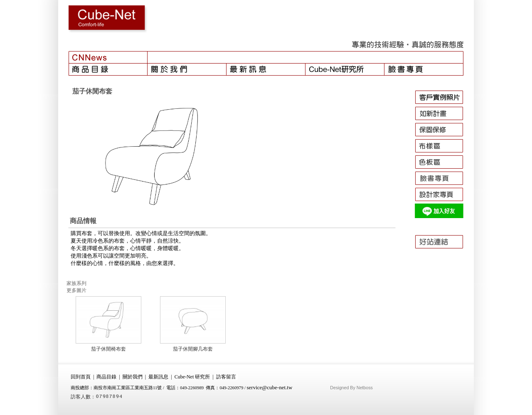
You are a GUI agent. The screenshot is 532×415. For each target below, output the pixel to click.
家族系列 (76, 283)
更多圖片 (76, 290)
